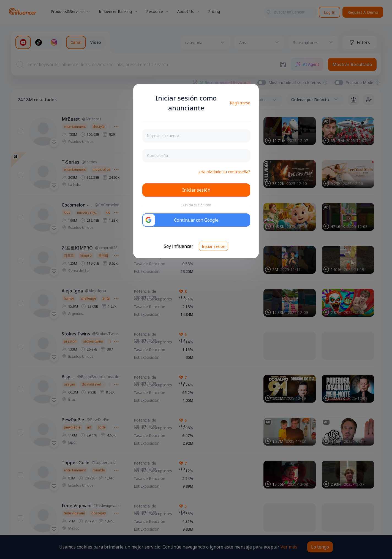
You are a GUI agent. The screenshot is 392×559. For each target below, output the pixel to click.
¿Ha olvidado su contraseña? (224, 172)
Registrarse (240, 103)
